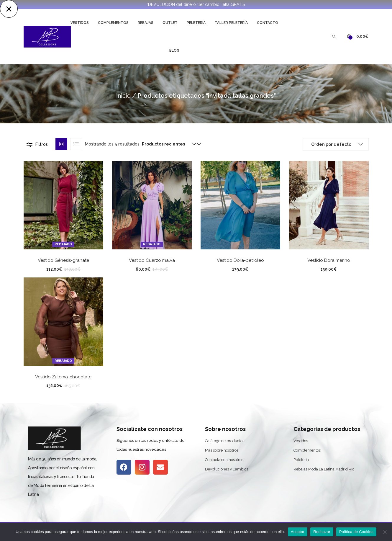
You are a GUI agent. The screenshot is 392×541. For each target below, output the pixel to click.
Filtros (42, 144)
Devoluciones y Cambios (227, 469)
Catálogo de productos (225, 441)
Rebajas (146, 23)
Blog (174, 50)
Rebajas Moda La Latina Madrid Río (324, 469)
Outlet (170, 23)
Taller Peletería (231, 23)
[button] (358, 36)
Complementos (113, 23)
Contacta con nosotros (224, 460)
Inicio (123, 96)
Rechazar (322, 532)
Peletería (196, 23)
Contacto (268, 23)
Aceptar (298, 532)
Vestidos (80, 23)
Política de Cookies (356, 532)
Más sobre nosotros (222, 450)
